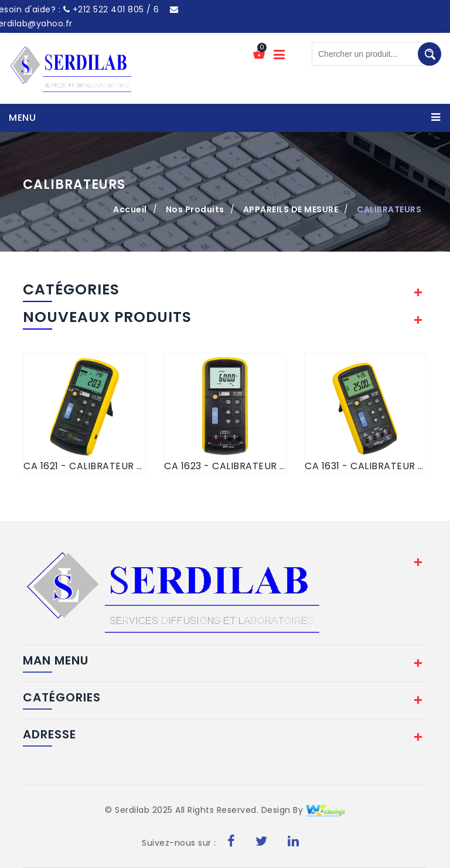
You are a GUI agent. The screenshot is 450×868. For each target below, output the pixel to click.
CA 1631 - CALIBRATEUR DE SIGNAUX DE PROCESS (366, 466)
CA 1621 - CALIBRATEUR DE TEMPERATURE (84, 466)
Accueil (130, 209)
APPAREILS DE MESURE (291, 209)
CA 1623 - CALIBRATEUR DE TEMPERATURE (225, 466)
